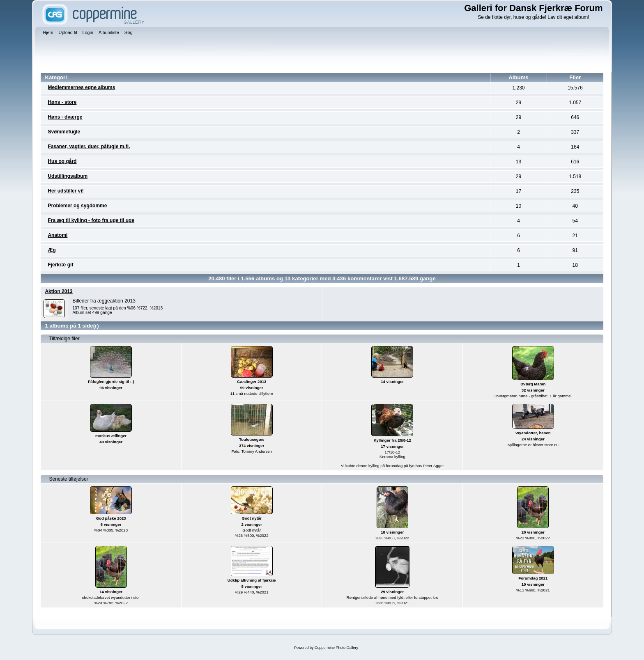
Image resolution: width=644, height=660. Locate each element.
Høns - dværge (65, 117)
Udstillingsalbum (68, 176)
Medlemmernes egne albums (81, 87)
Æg (52, 250)
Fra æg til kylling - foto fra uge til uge (91, 220)
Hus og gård (62, 161)
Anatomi (57, 235)
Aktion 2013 (59, 291)
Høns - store (62, 102)
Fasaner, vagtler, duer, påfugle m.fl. (89, 147)
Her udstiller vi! (66, 191)
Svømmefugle (64, 132)
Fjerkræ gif (60, 265)
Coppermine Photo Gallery (336, 648)
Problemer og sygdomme (77, 206)
